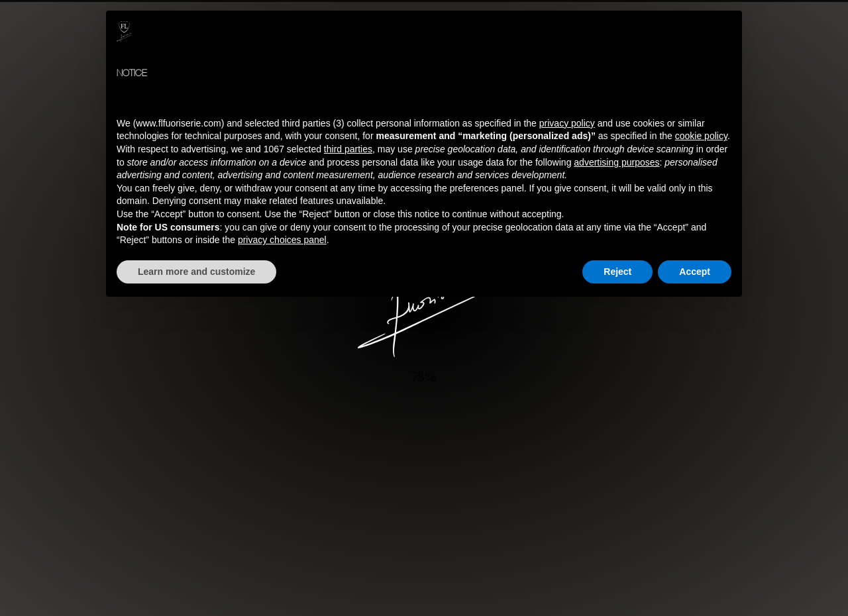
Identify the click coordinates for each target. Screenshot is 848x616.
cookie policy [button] (701, 136)
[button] (725, 32)
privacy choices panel (282, 240)
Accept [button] (695, 272)
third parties (348, 149)
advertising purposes (616, 162)
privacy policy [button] (567, 123)
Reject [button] (617, 272)
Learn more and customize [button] (196, 272)
